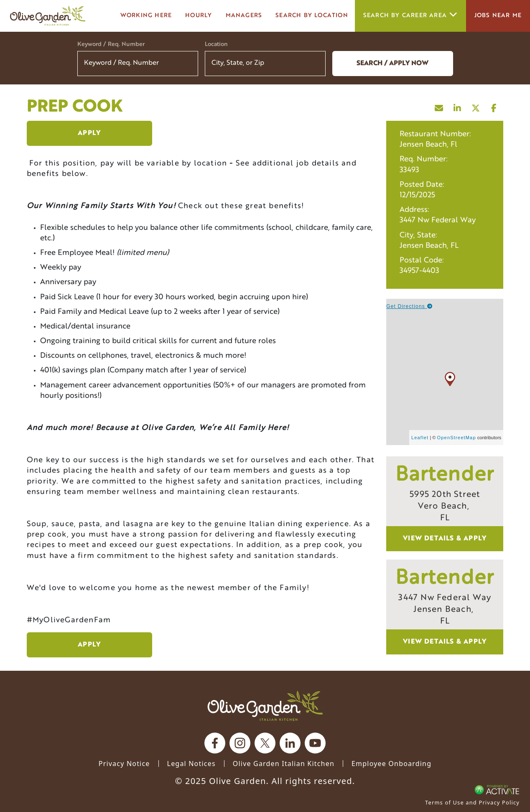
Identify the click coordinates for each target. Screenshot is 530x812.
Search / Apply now (392, 64)
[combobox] (265, 64)
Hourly (199, 16)
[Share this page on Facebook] (494, 106)
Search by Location (312, 16)
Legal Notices (191, 764)
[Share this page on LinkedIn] (457, 106)
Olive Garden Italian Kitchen (284, 764)
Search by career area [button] (410, 15)
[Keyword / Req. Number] (138, 64)
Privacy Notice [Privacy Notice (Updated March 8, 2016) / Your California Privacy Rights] (124, 764)
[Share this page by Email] (439, 106)
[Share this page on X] (476, 106)
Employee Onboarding (391, 764)
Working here (146, 16)
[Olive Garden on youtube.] (315, 743)
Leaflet (420, 438)
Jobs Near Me (498, 16)
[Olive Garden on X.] (265, 743)
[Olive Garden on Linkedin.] (290, 743)
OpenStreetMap (457, 438)
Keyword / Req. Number (111, 45)
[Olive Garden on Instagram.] (240, 743)
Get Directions (409, 306)
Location (216, 45)
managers (244, 16)
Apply (89, 133)
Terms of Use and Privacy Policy (472, 802)
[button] (314, 64)
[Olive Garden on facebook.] (215, 743)
